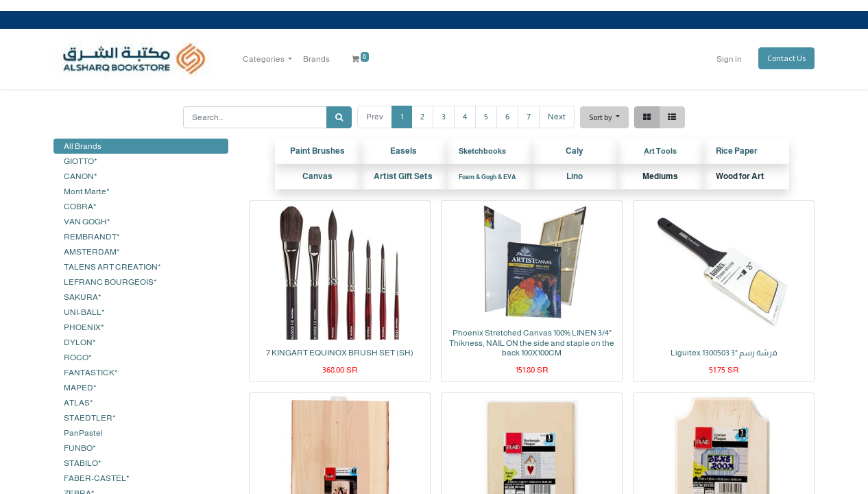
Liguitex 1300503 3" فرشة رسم (724, 353)
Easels (403, 151)
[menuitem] (316, 59)
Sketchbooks (482, 151)
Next (557, 117)
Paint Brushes (317, 151)
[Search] (339, 117)
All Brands (83, 146)
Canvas (317, 176)
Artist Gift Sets (403, 176)
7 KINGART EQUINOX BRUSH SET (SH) (340, 353)
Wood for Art (740, 176)
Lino (575, 176)
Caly (575, 151)
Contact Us (786, 58)
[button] (604, 117)
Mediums (660, 176)
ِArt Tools (660, 151)
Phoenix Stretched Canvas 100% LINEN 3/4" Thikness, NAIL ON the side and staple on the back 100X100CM (532, 343)
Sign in (729, 59)
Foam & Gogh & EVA (487, 177)
